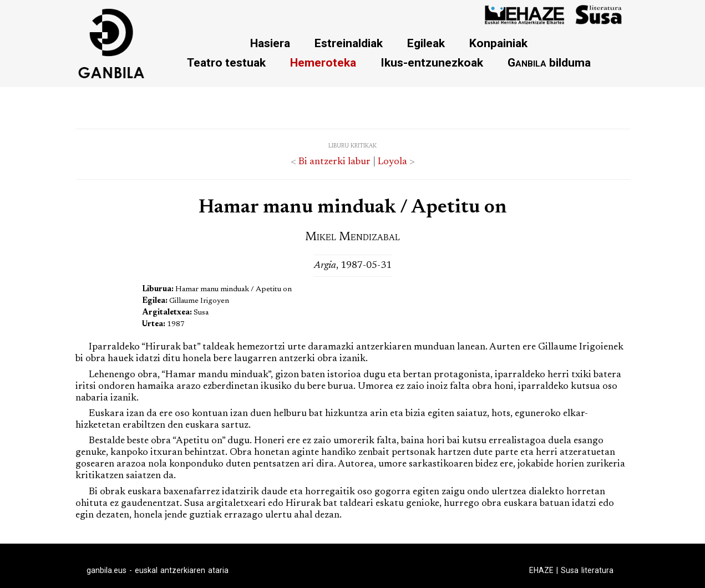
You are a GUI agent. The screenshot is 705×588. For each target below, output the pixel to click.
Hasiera (270, 43)
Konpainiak (498, 43)
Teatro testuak (226, 62)
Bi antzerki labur (334, 162)
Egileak (426, 43)
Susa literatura (587, 570)
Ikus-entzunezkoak (432, 62)
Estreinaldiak (349, 43)
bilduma (549, 62)
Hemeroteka (323, 62)
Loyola (392, 162)
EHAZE (541, 570)
